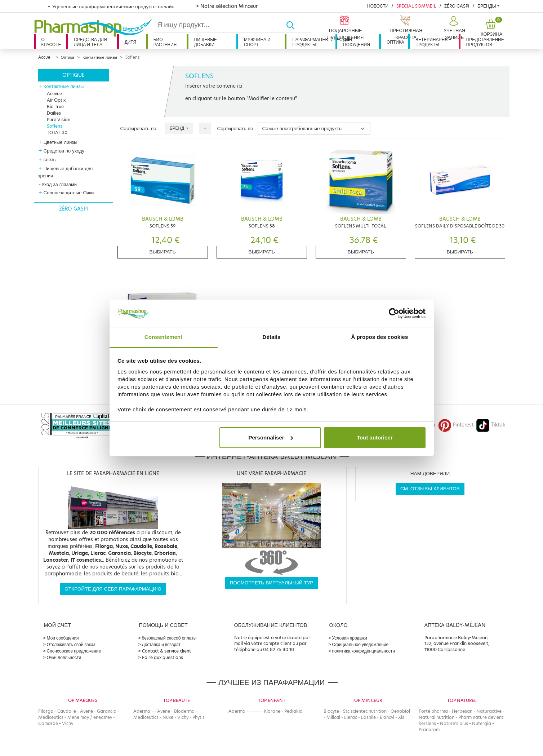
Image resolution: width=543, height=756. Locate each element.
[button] (453, 28)
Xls (401, 717)
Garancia (107, 711)
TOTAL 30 (57, 132)
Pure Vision (59, 120)
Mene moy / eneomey (90, 717)
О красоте (51, 42)
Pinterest (456, 425)
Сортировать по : (140, 129)
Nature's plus (454, 723)
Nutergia (482, 723)
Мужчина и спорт (257, 42)
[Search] (220, 25)
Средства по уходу (64, 151)
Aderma (142, 711)
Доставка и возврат (161, 644)
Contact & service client (166, 651)
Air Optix (56, 100)
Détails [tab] (272, 337)
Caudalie (67, 711)
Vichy (68, 723)
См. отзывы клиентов (430, 489)
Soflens (55, 126)
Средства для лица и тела (90, 42)
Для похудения (357, 42)
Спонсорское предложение (74, 651)
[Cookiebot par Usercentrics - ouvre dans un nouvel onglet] (394, 313)
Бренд (178, 128)
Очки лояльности (64, 657)
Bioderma (184, 711)
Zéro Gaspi (457, 6)
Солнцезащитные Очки (69, 193)
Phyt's (199, 717)
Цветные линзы (61, 142)
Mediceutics (51, 717)
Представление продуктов (485, 42)
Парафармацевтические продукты (314, 42)
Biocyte (331, 711)
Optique (74, 75)
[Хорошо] (298, 25)
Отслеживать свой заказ (71, 644)
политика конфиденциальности (364, 651)
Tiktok (491, 425)
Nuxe (168, 717)
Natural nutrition (437, 717)
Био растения (165, 42)
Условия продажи (350, 638)
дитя (130, 42)
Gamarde (48, 723)
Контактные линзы (100, 57)
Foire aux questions (163, 657)
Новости (378, 6)
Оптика (395, 42)
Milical (333, 717)
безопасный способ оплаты (169, 638)
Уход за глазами (59, 184)
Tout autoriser (375, 437)
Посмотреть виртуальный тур (272, 583)
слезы (50, 159)
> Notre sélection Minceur (227, 6)
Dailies (54, 113)
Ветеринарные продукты (433, 42)
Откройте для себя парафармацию (113, 589)
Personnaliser (270, 437)
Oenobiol (400, 711)
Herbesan (462, 711)
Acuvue (54, 94)
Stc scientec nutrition (365, 711)
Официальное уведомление (360, 644)
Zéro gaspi (74, 209)
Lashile (368, 717)
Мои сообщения (63, 638)
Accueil (45, 57)
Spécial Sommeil (416, 6)
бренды (487, 6)
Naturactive (489, 711)
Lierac (351, 717)
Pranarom (429, 730)
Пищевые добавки (206, 42)
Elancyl (387, 717)
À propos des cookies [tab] (380, 337)
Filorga (46, 711)
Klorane (272, 711)
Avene (86, 711)
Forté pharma (433, 711)
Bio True (55, 107)
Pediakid (293, 711)
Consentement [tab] (163, 337)
